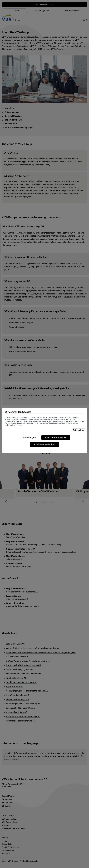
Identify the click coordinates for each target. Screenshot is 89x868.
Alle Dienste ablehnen (56, 437)
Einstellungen (29, 437)
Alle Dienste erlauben (44, 444)
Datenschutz (79, 430)
